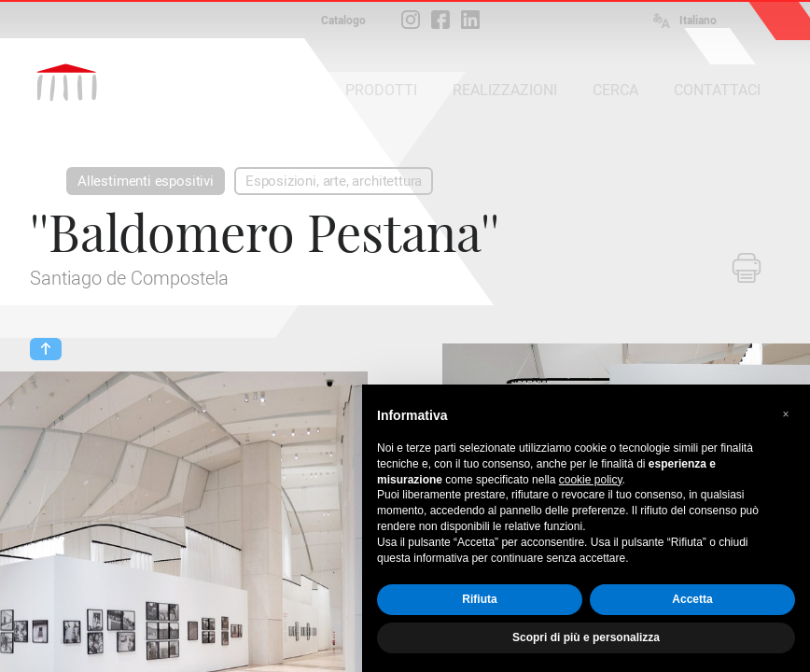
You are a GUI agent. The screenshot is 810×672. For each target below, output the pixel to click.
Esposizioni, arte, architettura (334, 181)
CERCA (615, 90)
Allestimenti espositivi (146, 181)
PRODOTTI (381, 90)
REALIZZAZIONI (505, 90)
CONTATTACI (717, 90)
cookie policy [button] (591, 480)
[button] (786, 414)
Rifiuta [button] (479, 599)
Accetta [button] (692, 599)
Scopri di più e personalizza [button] (586, 637)
